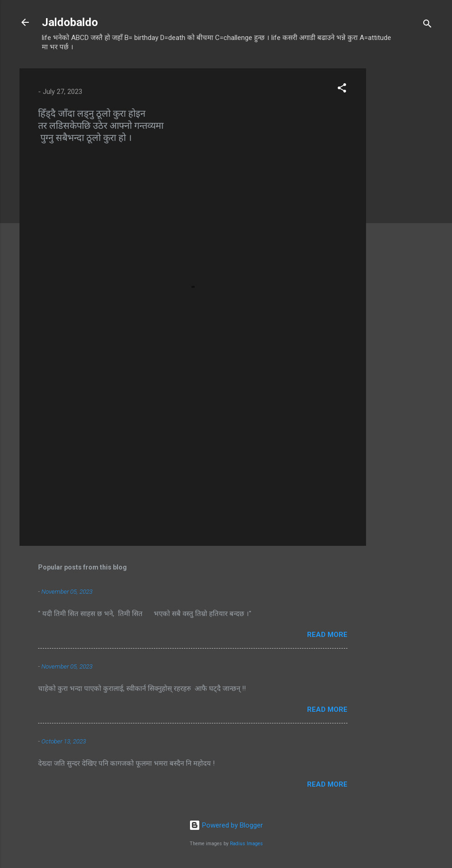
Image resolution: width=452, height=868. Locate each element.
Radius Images (246, 844)
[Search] (427, 25)
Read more (327, 635)
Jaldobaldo (70, 22)
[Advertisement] (403, 208)
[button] (342, 89)
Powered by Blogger (226, 825)
